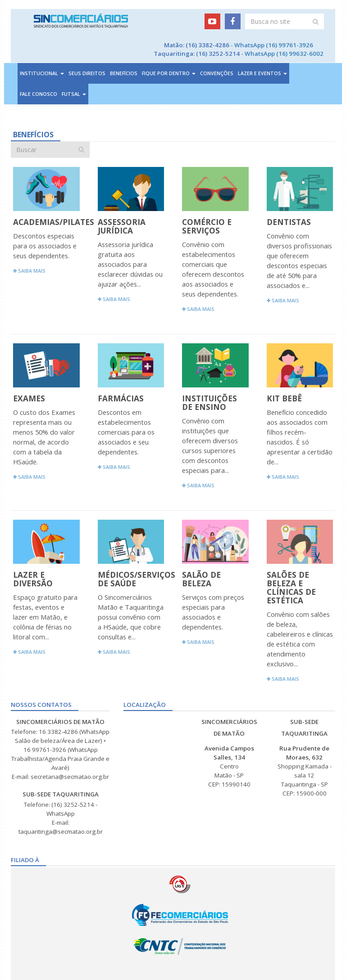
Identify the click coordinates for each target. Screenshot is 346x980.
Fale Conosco (39, 94)
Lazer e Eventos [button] (262, 73)
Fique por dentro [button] (169, 73)
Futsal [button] (74, 94)
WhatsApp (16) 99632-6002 (284, 54)
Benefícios (124, 73)
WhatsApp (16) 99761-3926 (274, 45)
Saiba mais (29, 271)
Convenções (217, 73)
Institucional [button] (42, 73)
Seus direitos (87, 73)
